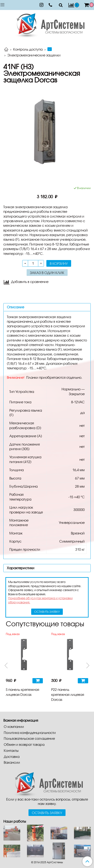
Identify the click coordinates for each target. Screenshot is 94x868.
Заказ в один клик (47, 273)
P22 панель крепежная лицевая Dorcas (68, 694)
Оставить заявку (47, 813)
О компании (14, 727)
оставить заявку (47, 612)
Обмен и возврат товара (24, 744)
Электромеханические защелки (34, 55)
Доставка (12, 757)
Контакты (11, 750)
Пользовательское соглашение (29, 738)
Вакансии (12, 762)
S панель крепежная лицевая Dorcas (22, 692)
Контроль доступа (28, 49)
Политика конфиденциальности (30, 733)
